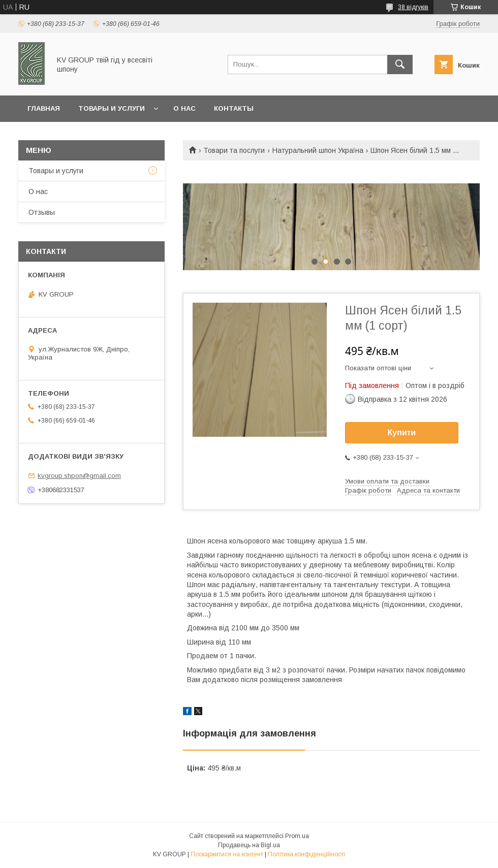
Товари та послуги (234, 150)
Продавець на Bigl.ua (249, 845)
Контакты (234, 108)
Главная (44, 108)
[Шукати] (400, 65)
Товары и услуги (112, 108)
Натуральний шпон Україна (318, 150)
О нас (184, 108)
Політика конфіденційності (306, 854)
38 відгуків (413, 7)
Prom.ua (297, 836)
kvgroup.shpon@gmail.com (79, 476)
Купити (402, 432)
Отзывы (42, 212)
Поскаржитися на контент (227, 854)
